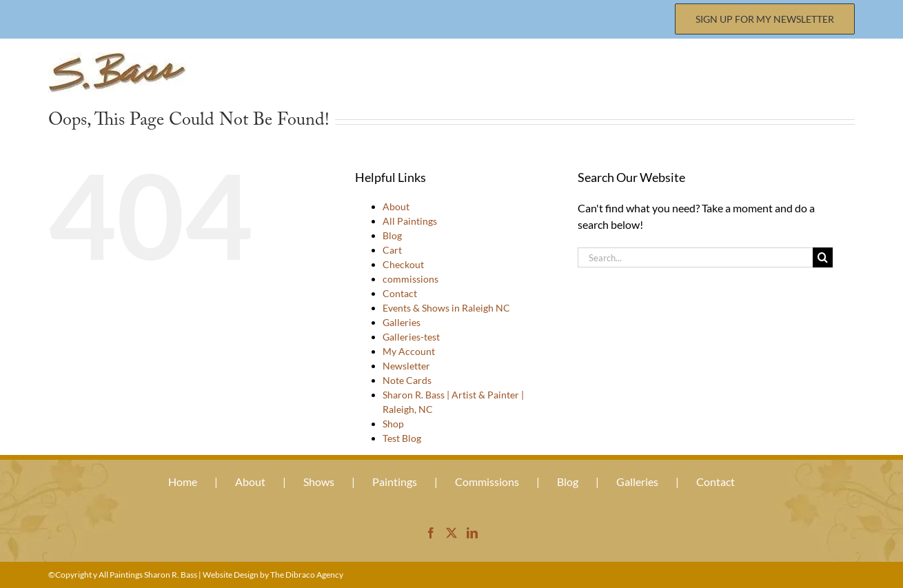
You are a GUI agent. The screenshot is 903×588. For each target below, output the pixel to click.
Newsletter (406, 366)
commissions (410, 279)
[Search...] (695, 257)
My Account (409, 351)
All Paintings (410, 221)
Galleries (402, 322)
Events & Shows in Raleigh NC (446, 308)
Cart (392, 250)
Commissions (487, 481)
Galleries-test (411, 337)
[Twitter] (451, 533)
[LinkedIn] (472, 533)
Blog (392, 235)
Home (183, 481)
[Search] (823, 257)
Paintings (395, 481)
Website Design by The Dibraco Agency (273, 575)
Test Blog (402, 438)
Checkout (403, 264)
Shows (319, 481)
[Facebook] (431, 533)
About (396, 206)
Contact (400, 293)
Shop (393, 424)
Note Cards (407, 380)
